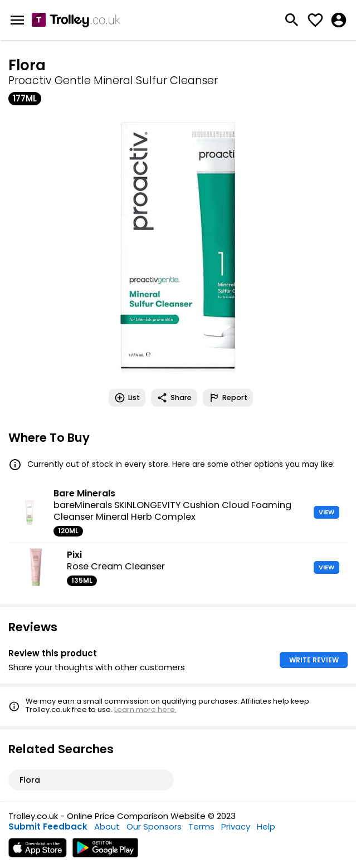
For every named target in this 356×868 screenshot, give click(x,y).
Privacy (236, 826)
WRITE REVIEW (314, 660)
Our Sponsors (154, 826)
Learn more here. (145, 709)
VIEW (326, 512)
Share (174, 398)
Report (228, 398)
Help (266, 826)
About (107, 826)
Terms (201, 826)
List (127, 398)
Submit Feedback (48, 826)
